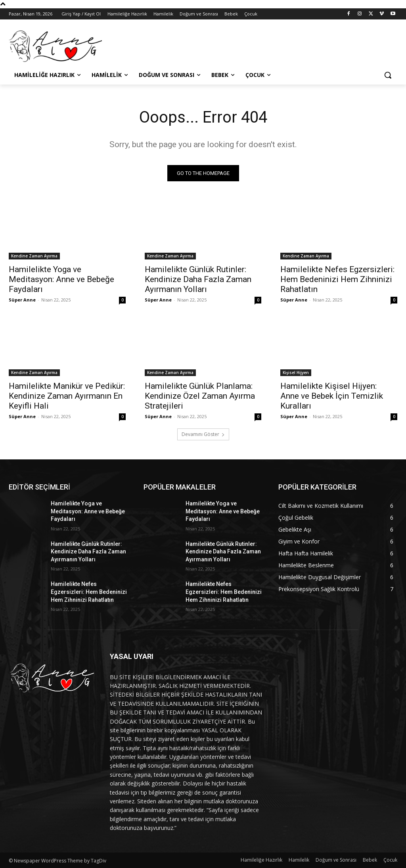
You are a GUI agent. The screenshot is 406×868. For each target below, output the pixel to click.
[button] (388, 75)
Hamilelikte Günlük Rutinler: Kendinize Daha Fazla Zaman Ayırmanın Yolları (198, 280)
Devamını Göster (203, 434)
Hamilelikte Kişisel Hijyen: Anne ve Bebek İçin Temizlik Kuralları (332, 396)
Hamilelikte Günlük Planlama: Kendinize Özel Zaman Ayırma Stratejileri (200, 396)
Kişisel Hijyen (296, 373)
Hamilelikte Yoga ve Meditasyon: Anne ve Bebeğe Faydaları (61, 280)
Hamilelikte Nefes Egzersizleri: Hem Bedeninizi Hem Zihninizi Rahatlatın (337, 280)
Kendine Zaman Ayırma (34, 256)
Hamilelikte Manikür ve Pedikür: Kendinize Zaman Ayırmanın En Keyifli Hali (67, 396)
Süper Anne (22, 300)
